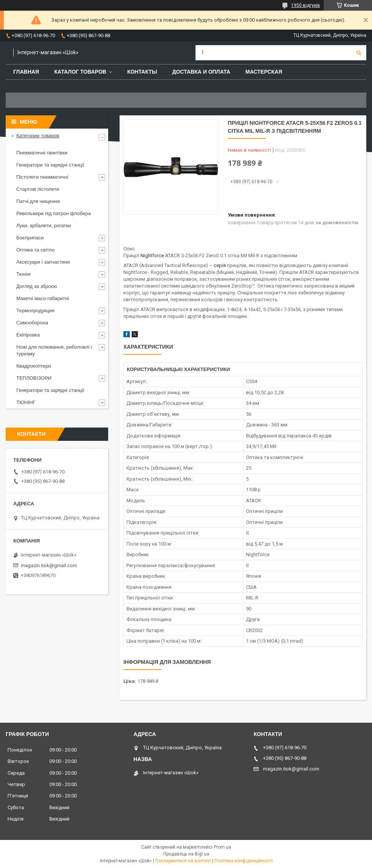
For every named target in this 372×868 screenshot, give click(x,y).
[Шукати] (359, 53)
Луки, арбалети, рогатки (44, 226)
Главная (26, 72)
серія (220, 265)
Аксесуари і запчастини (43, 262)
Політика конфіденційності (244, 861)
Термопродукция (35, 311)
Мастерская (264, 72)
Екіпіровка (28, 335)
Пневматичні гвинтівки (42, 153)
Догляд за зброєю (37, 286)
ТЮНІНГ (26, 402)
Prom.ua (222, 847)
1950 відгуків (306, 5)
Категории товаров (38, 136)
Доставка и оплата (201, 72)
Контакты (142, 72)
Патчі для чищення (38, 201)
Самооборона (32, 323)
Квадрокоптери (34, 366)
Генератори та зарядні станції (50, 165)
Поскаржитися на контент (183, 861)
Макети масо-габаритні (43, 298)
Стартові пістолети (38, 189)
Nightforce (152, 256)
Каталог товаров (80, 72)
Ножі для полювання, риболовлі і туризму (54, 350)
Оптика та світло (35, 250)
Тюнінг (24, 274)
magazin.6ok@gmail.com (49, 565)
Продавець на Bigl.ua (186, 854)
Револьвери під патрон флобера (54, 213)
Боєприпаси (30, 238)
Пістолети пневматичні (42, 177)
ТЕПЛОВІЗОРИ (34, 378)
